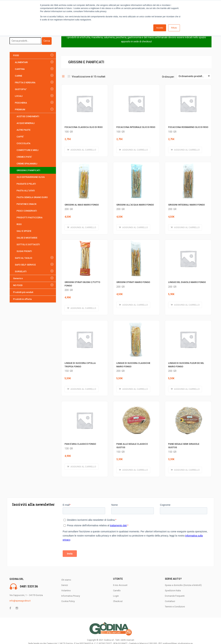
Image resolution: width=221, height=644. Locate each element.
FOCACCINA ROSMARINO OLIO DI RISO (188, 127)
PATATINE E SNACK (27, 204)
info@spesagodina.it (20, 601)
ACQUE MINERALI (26, 123)
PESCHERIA (21, 103)
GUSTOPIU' (21, 89)
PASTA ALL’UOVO (26, 191)
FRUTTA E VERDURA (25, 83)
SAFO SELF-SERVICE (25, 265)
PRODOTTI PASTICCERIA (30, 218)
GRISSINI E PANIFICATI (28, 170)
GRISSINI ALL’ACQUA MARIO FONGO (135, 205)
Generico (18, 278)
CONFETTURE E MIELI (28, 150)
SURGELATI (21, 271)
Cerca (47, 41)
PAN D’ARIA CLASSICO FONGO (80, 444)
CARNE (18, 76)
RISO (19, 224)
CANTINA (20, 69)
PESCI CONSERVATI (27, 211)
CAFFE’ (20, 137)
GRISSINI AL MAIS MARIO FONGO (82, 205)
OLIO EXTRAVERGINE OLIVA (31, 177)
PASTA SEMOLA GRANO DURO (32, 197)
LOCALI (19, 96)
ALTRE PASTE (23, 130)
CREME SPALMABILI (27, 164)
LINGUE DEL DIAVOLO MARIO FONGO (187, 282)
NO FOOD (18, 285)
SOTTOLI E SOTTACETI (28, 244)
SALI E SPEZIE (24, 231)
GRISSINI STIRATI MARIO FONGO (133, 282)
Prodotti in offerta (22, 299)
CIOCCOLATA (23, 143)
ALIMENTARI (21, 62)
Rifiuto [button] (174, 28)
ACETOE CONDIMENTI (28, 116)
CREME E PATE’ (24, 157)
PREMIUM (20, 109)
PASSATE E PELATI (26, 184)
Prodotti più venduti (23, 292)
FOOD (16, 55)
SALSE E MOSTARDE (27, 238)
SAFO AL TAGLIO (23, 258)
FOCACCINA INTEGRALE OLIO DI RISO (136, 127)
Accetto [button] (160, 28)
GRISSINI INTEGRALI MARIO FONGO (186, 205)
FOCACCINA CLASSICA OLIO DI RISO (84, 127)
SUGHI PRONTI (24, 251)
